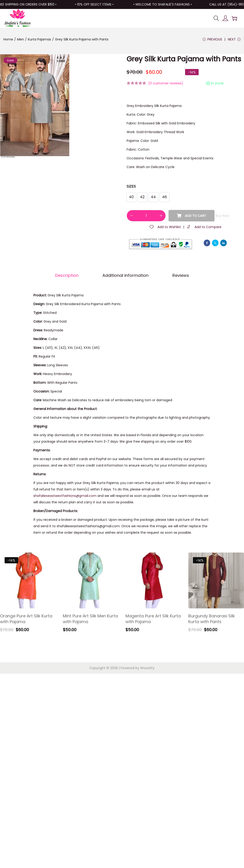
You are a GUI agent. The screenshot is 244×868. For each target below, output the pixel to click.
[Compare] (204, 227)
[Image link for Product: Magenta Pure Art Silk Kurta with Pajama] (153, 580)
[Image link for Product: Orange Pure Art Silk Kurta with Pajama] (28, 580)
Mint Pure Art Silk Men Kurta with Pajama (90, 619)
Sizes (131, 186)
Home (8, 39)
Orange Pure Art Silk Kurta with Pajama (26, 619)
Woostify (147, 668)
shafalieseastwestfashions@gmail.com (65, 496)
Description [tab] (67, 275)
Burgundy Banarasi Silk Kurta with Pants (212, 619)
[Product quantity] (146, 216)
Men (20, 39)
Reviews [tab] (181, 275)
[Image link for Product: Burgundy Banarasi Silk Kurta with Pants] (216, 580)
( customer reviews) (166, 83)
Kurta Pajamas (39, 39)
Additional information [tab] (125, 275)
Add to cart (192, 216)
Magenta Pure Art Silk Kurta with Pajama (153, 619)
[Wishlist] (165, 227)
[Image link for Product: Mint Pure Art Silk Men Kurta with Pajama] (91, 580)
